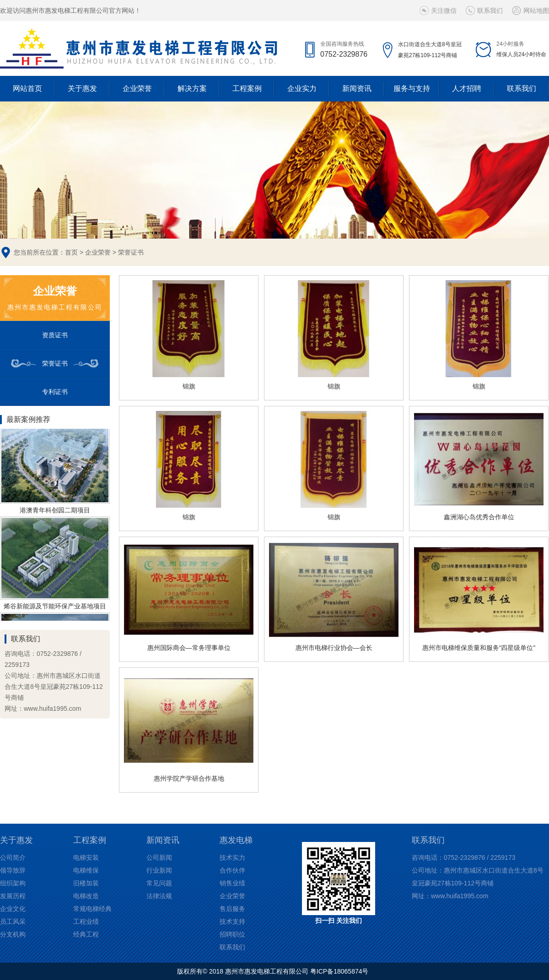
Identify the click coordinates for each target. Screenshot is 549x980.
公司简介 (13, 857)
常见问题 (159, 883)
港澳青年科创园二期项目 (55, 511)
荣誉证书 (131, 252)
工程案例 (247, 88)
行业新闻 (159, 870)
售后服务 (232, 909)
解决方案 (192, 88)
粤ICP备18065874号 (339, 971)
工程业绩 (86, 921)
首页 (71, 252)
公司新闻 (159, 857)
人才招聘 (467, 88)
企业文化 (13, 909)
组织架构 (13, 883)
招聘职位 (232, 934)
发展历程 (13, 896)
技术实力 (232, 857)
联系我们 (490, 11)
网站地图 (536, 11)
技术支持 (232, 921)
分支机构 (13, 934)
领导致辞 (13, 870)
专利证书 (55, 392)
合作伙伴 (232, 870)
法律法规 (159, 896)
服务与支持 (412, 88)
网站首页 (27, 88)
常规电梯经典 (92, 909)
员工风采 (13, 921)
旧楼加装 (86, 883)
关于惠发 (82, 88)
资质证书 (55, 335)
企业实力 (302, 88)
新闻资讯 (357, 88)
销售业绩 (232, 883)
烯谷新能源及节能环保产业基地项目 (55, 607)
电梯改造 (86, 896)
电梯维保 (86, 870)
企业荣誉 (137, 88)
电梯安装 (86, 857)
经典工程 (86, 934)
